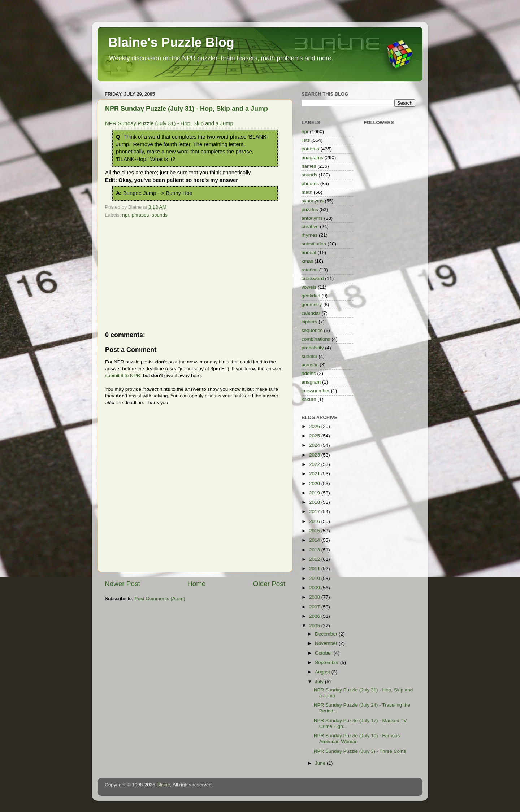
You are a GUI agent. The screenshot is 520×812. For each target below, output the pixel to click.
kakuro (309, 399)
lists (306, 140)
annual (309, 252)
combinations (316, 339)
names (309, 166)
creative (310, 226)
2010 (315, 578)
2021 (315, 474)
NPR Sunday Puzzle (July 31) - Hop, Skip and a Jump (187, 109)
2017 (315, 512)
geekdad (311, 296)
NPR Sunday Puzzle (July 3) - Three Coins (360, 751)
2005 (315, 626)
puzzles (310, 209)
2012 (315, 559)
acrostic (310, 365)
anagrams (312, 158)
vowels (309, 287)
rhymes (309, 235)
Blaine (164, 785)
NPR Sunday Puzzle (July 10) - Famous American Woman (357, 739)
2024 (315, 445)
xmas (307, 261)
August (323, 672)
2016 (315, 521)
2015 (315, 531)
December (327, 634)
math (307, 192)
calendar (311, 313)
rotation (310, 270)
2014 (315, 540)
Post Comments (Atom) (160, 599)
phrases (140, 215)
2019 (315, 493)
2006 (315, 616)
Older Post (269, 584)
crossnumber (316, 391)
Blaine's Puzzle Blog (171, 42)
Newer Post (122, 584)
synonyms (313, 201)
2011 (315, 569)
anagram (311, 382)
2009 (315, 588)
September (328, 662)
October (324, 653)
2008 (315, 597)
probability (313, 348)
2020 (315, 483)
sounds (160, 215)
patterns (310, 149)
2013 (315, 550)
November (327, 643)
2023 (315, 455)
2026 (315, 426)
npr (125, 215)
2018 (315, 502)
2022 (315, 464)
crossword (313, 278)
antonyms (312, 218)
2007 (315, 607)
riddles (309, 373)
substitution (314, 244)
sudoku (309, 356)
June (321, 763)
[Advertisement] (195, 274)
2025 (315, 436)
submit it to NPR (123, 376)
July (320, 682)
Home (196, 584)
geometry (312, 304)
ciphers (309, 322)
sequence (312, 330)
